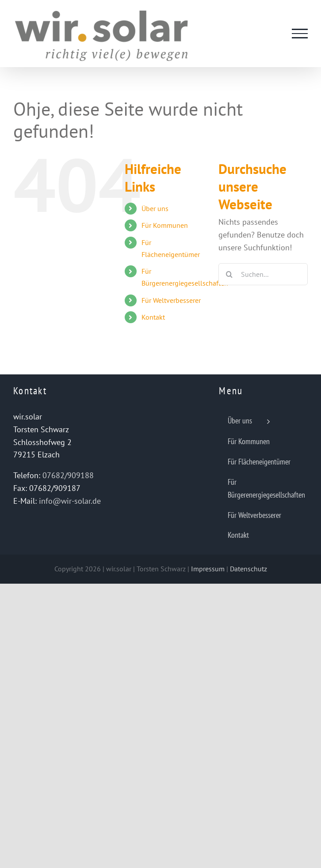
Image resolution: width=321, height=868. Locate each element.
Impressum (208, 569)
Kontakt (153, 317)
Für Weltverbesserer (171, 300)
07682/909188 (68, 475)
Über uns (155, 208)
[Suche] (229, 274)
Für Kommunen (165, 225)
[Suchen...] (263, 274)
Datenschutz (248, 569)
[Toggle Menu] (300, 34)
